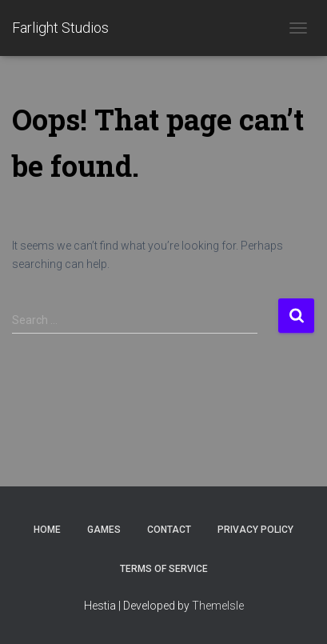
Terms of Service (164, 569)
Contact (169, 530)
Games (104, 530)
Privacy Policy (255, 530)
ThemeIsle (218, 606)
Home (47, 530)
